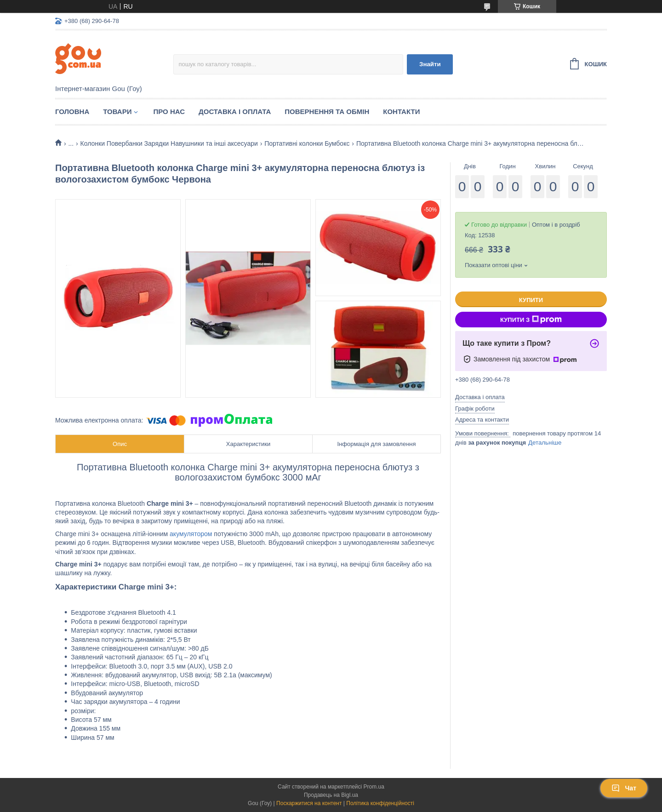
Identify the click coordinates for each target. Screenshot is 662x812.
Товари (117, 112)
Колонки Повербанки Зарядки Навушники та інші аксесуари (169, 143)
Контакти (401, 112)
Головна (72, 112)
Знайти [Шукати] (430, 64)
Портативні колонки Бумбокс (307, 143)
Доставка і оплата (235, 112)
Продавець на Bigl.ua (331, 795)
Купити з (531, 320)
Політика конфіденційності (380, 803)
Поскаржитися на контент (309, 803)
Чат (624, 788)
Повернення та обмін (327, 112)
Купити (531, 300)
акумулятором (191, 534)
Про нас (169, 112)
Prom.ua (374, 787)
